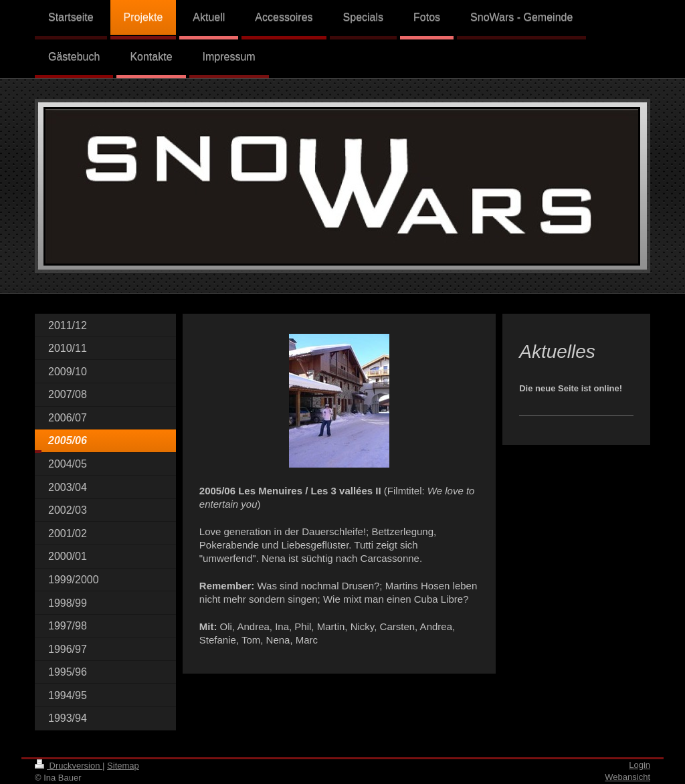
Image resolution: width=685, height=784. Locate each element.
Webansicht (627, 777)
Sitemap (123, 766)
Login (640, 765)
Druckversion (69, 766)
